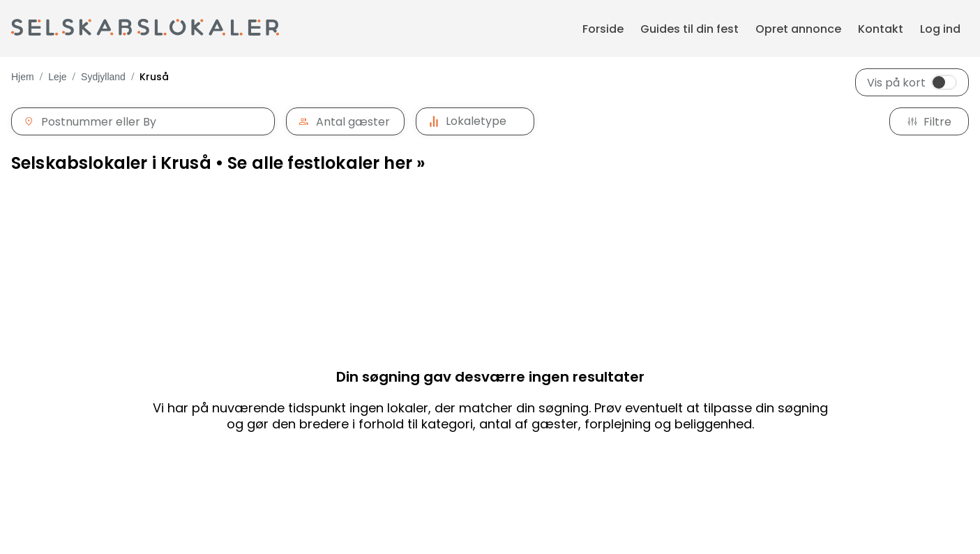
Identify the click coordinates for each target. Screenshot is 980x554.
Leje (57, 77)
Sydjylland (103, 77)
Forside (603, 29)
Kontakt (881, 29)
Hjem (23, 77)
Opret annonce (798, 29)
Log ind (940, 29)
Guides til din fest (689, 29)
